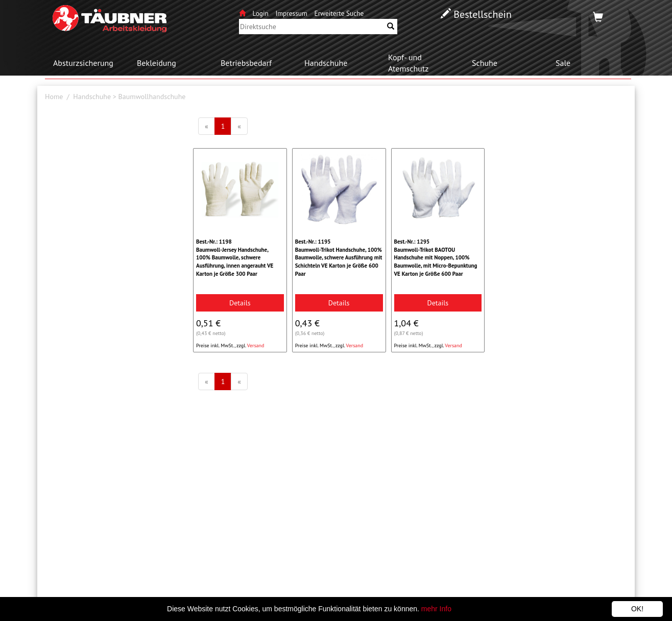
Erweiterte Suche (339, 13)
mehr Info (436, 609)
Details (240, 303)
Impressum (291, 13)
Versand (256, 345)
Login (262, 13)
